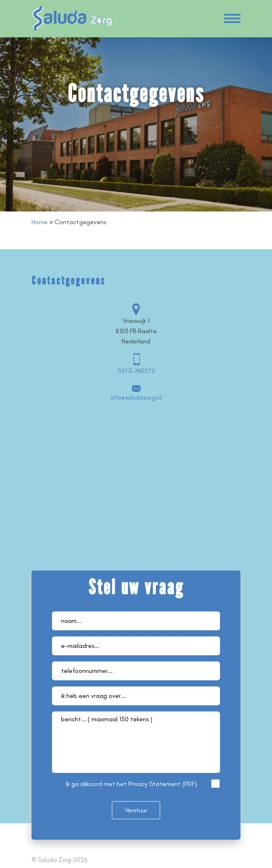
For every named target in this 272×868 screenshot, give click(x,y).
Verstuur (136, 810)
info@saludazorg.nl (136, 397)
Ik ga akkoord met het (131, 784)
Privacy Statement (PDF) (163, 784)
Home (40, 222)
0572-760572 (136, 371)
